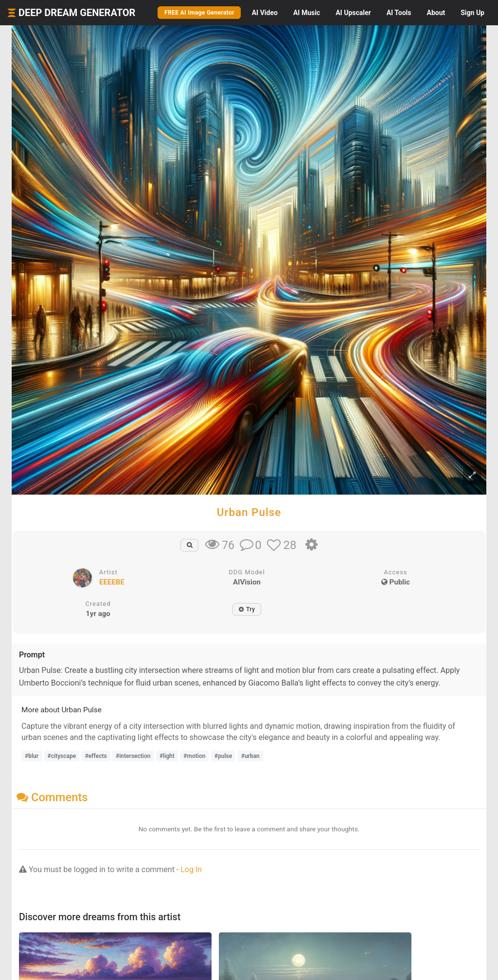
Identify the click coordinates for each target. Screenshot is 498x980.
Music (307, 13)
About (436, 13)
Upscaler (353, 13)
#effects (96, 756)
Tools (399, 13)
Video (265, 13)
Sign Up (472, 13)
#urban (250, 756)
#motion (194, 756)
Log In (191, 869)
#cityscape (62, 756)
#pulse (223, 756)
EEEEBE (112, 582)
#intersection (133, 756)
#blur (32, 756)
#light (167, 756)
